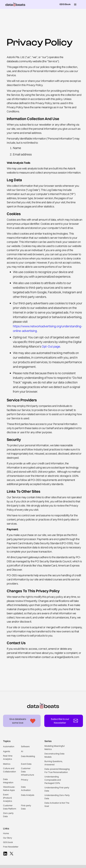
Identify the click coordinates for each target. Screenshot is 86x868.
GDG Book (65, 4)
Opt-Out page (51, 346)
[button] (75, 4)
